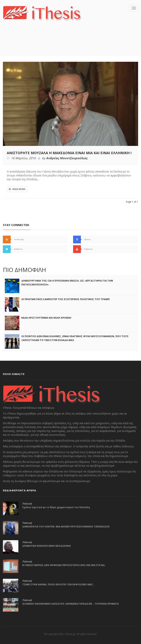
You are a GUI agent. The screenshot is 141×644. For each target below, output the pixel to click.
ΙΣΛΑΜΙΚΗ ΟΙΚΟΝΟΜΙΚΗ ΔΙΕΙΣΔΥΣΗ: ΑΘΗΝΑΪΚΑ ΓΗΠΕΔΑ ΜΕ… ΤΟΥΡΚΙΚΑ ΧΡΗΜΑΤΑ (70, 604)
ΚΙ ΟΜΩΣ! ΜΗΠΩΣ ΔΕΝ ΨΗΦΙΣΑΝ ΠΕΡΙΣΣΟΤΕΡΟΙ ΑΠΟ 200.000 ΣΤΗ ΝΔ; (64, 565)
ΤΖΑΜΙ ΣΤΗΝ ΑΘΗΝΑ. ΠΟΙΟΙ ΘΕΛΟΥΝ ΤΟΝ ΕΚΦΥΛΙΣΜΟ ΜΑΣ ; (58, 584)
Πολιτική (27, 504)
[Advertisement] (71, 44)
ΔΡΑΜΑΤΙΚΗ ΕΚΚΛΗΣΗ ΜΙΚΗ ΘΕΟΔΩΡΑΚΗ (47, 546)
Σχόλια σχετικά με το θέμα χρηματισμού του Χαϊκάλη (56, 507)
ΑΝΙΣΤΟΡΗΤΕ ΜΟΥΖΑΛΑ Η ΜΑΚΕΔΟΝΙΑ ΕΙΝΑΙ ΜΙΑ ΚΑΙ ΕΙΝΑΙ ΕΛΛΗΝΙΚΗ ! (69, 153)
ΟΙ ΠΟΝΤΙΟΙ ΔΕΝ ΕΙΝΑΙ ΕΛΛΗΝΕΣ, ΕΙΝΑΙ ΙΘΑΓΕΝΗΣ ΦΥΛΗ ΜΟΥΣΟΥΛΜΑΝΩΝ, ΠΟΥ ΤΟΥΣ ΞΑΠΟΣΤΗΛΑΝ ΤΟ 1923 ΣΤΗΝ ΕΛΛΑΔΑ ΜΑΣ (75, 338)
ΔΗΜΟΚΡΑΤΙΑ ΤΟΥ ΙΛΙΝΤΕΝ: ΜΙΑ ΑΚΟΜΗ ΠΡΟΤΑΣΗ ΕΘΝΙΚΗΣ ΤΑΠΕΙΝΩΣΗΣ (66, 527)
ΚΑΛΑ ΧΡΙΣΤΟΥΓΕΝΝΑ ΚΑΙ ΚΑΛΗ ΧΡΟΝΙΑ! (46, 318)
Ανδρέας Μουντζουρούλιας (67, 158)
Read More (17, 189)
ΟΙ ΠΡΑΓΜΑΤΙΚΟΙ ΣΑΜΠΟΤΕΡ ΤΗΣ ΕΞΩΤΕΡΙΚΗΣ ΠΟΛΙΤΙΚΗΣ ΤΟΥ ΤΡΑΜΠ (65, 299)
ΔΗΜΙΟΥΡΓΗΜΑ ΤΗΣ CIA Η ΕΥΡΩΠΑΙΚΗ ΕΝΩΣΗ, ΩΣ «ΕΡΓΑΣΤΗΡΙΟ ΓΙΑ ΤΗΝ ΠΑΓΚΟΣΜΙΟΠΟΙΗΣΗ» (67, 283)
